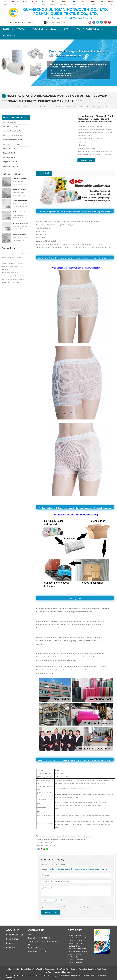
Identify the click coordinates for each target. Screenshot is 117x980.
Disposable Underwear (32, 107)
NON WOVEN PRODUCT (12, 144)
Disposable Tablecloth (10, 162)
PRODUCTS (21, 29)
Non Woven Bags (9, 157)
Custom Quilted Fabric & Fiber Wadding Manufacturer (34, 969)
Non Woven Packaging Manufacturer (58, 972)
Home (13, 107)
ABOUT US (38, 29)
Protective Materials (10, 122)
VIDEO (53, 29)
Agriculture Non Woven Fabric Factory (93, 969)
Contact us (36, 930)
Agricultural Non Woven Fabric (13, 131)
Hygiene (72, 836)
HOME (6, 29)
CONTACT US (93, 29)
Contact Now (86, 160)
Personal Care (62, 836)
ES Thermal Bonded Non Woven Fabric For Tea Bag (21, 189)
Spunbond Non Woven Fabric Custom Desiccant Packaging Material (21, 234)
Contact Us (13, 939)
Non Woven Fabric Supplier (67, 969)
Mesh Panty (44, 107)
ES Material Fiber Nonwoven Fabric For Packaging (21, 178)
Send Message (51, 912)
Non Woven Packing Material (13, 140)
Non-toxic (51, 836)
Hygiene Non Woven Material (13, 135)
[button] (57, 90)
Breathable (87, 836)
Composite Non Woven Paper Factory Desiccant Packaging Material (21, 201)
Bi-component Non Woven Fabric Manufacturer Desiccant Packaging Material (21, 223)
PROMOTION (9, 36)
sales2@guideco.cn (39, 948)
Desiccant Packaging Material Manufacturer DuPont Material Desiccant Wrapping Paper (21, 212)
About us (13, 930)
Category (21, 107)
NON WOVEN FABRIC (11, 127)
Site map (12, 947)
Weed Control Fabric (10, 149)
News (11, 943)
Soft (79, 836)
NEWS (66, 29)
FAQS (77, 29)
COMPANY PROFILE (16, 935)
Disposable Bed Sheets (11, 153)
